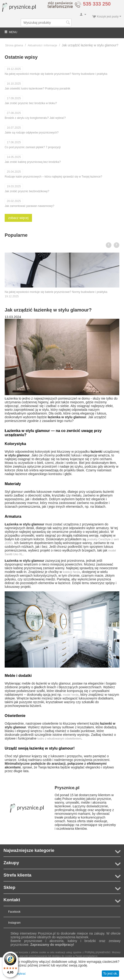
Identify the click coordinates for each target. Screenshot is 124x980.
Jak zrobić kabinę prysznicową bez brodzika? (33, 162)
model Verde (71, 695)
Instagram (14, 923)
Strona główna (14, 45)
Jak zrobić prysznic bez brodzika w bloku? (31, 103)
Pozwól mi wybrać (14, 974)
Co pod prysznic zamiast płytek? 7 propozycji (33, 147)
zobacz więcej (18, 218)
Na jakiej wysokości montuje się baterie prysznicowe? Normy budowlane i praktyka (56, 74)
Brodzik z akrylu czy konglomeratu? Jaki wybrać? (35, 118)
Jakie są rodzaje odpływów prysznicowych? (32, 133)
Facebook (14, 912)
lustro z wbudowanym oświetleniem (59, 739)
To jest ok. (110, 973)
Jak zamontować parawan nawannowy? (29, 206)
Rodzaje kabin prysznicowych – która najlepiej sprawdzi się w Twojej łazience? (53, 177)
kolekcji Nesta (71, 572)
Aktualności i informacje (43, 45)
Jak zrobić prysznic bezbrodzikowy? (27, 191)
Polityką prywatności (98, 952)
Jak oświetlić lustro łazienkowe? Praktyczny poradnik (37, 89)
